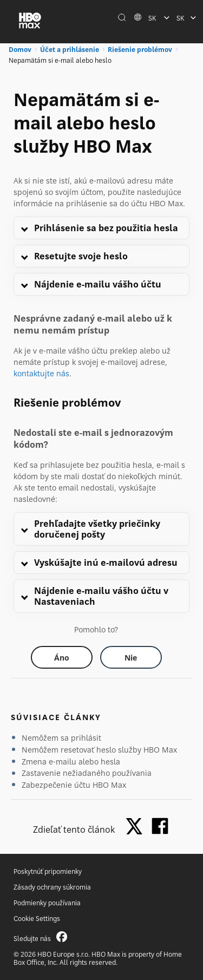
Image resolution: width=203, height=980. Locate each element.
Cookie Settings (37, 919)
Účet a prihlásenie (70, 50)
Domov (20, 50)
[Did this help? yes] (62, 657)
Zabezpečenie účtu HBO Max (74, 785)
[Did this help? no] (131, 657)
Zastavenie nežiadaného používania (87, 773)
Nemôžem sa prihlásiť (61, 738)
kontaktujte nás (41, 373)
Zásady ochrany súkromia (52, 887)
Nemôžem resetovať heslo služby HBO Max (99, 750)
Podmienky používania (47, 903)
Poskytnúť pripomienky (48, 871)
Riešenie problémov (140, 50)
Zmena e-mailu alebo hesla (71, 762)
